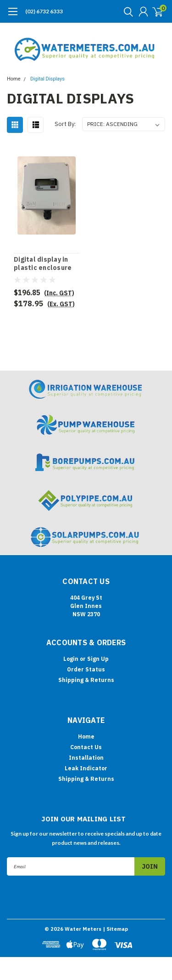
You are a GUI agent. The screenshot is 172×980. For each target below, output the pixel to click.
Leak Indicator (86, 768)
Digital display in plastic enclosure (43, 264)
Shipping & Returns (86, 680)
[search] (126, 11)
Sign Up (98, 659)
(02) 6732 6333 (44, 11)
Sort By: (65, 124)
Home (14, 79)
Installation (86, 758)
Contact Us (86, 747)
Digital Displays (47, 79)
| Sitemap (115, 929)
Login (71, 659)
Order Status (86, 669)
